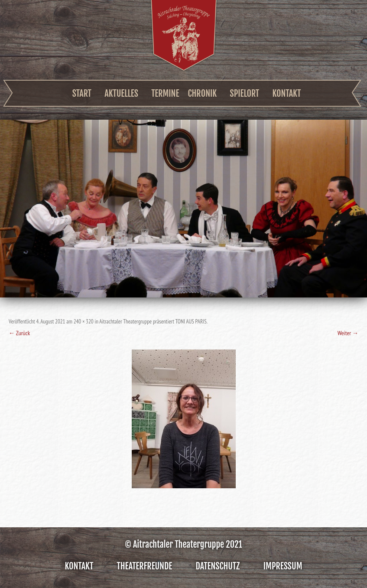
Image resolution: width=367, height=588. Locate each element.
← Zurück (19, 333)
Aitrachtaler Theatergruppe (184, 35)
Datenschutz (218, 566)
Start (82, 93)
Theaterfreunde (145, 566)
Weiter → (348, 333)
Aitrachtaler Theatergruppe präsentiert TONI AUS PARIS (153, 322)
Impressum (283, 566)
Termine (165, 93)
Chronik (203, 93)
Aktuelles (121, 93)
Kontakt (287, 93)
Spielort (245, 93)
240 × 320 (84, 322)
